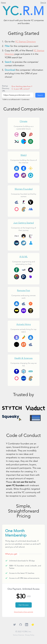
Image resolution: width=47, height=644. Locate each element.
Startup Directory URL (6, 88)
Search (40, 95)
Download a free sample (24, 612)
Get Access (24, 605)
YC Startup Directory (25, 41)
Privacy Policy (30, 635)
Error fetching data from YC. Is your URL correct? (22, 88)
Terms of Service (18, 635)
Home (3, 2)
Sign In (43, 2)
